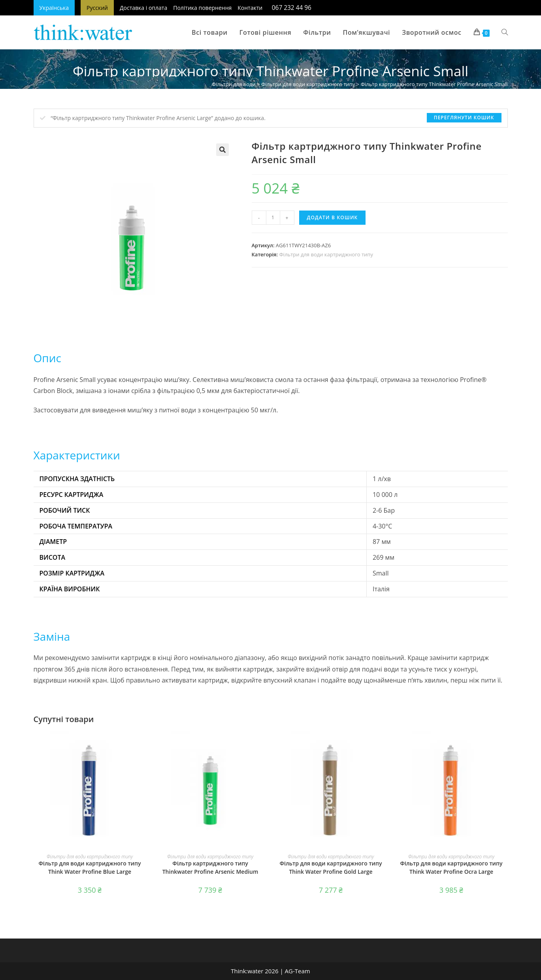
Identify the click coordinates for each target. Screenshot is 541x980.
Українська (54, 8)
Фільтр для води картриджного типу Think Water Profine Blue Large (90, 867)
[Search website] (505, 32)
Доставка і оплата (143, 8)
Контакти (250, 8)
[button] (222, 150)
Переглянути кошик (464, 118)
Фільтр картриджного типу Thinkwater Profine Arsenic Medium (210, 867)
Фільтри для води (234, 84)
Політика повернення (202, 8)
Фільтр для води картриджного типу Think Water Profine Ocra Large (451, 867)
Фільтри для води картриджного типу (308, 84)
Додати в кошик (333, 217)
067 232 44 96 (292, 8)
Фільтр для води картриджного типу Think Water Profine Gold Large (331, 867)
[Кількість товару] (273, 218)
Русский (97, 8)
